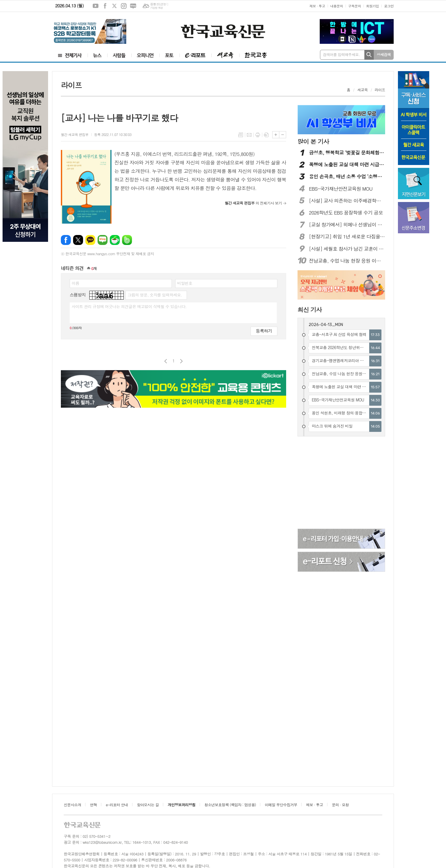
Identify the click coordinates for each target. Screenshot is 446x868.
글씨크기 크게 (276, 135)
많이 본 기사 (313, 141)
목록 (241, 135)
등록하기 (264, 331)
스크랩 (266, 135)
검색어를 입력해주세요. (341, 54)
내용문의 (337, 6)
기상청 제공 (157, 8)
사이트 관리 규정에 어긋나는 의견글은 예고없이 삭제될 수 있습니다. (129, 306)
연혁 (93, 805)
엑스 (114, 6)
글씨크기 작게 (283, 135)
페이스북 (105, 6)
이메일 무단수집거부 (281, 805)
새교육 (363, 90)
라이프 (380, 90)
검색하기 (369, 55)
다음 (181, 361)
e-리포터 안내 (117, 805)
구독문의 (355, 6)
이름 (75, 283)
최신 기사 (310, 310)
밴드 (127, 240)
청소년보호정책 (230, 805)
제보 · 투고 (317, 6)
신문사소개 (72, 805)
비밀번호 (185, 283)
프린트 (258, 135)
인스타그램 (124, 6)
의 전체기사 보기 (253, 203)
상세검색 (384, 54)
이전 (166, 361)
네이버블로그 (133, 6)
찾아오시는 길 (148, 805)
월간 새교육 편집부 (75, 134)
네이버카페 (115, 240)
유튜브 (96, 6)
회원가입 (372, 6)
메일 (249, 135)
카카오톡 (90, 240)
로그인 (389, 6)
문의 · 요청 (340, 805)
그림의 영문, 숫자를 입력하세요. (155, 295)
